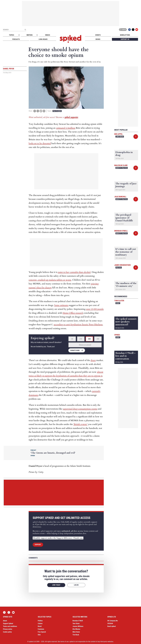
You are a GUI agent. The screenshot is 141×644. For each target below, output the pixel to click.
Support (38, 545)
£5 (72, 339)
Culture (40, 623)
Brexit (40, 626)
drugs (93, 360)
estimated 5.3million (66, 128)
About (5, 621)
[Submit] (25, 30)
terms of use (65, 642)
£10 (81, 339)
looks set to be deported (40, 143)
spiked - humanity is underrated (71, 39)
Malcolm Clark (121, 165)
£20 (89, 339)
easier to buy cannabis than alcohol (74, 272)
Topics (12, 35)
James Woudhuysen (122, 265)
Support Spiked (8, 623)
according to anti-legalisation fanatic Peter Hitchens (78, 325)
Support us (125, 39)
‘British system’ (80, 424)
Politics (56, 111)
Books (98, 39)
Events (98, 35)
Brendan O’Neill (78, 621)
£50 (98, 339)
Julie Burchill (120, 197)
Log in (122, 30)
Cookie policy (7, 632)
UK (60, 111)
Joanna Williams (78, 626)
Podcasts (16, 39)
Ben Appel (119, 134)
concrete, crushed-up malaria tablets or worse (50, 280)
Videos (48, 35)
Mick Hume (76, 632)
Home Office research (73, 313)
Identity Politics (122, 168)
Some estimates (61, 305)
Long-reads (43, 39)
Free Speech (42, 632)
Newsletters (125, 35)
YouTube (137, 30)
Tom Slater (119, 301)
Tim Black (76, 635)
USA (39, 635)
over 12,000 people (95, 309)
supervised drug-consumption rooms (80, 409)
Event (118, 303)
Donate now (75, 350)
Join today (56, 585)
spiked (117, 335)
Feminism (41, 629)
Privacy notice (8, 629)
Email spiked (111, 626)
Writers (30, 35)
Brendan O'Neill (121, 231)
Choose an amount (85, 345)
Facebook (129, 30)
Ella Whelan (76, 629)
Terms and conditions (10, 626)
